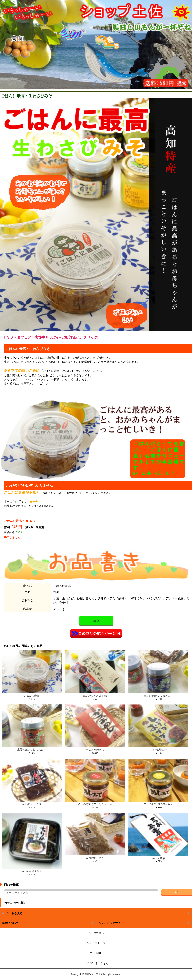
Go (177, 892)
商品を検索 (11, 884)
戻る (96, 620)
